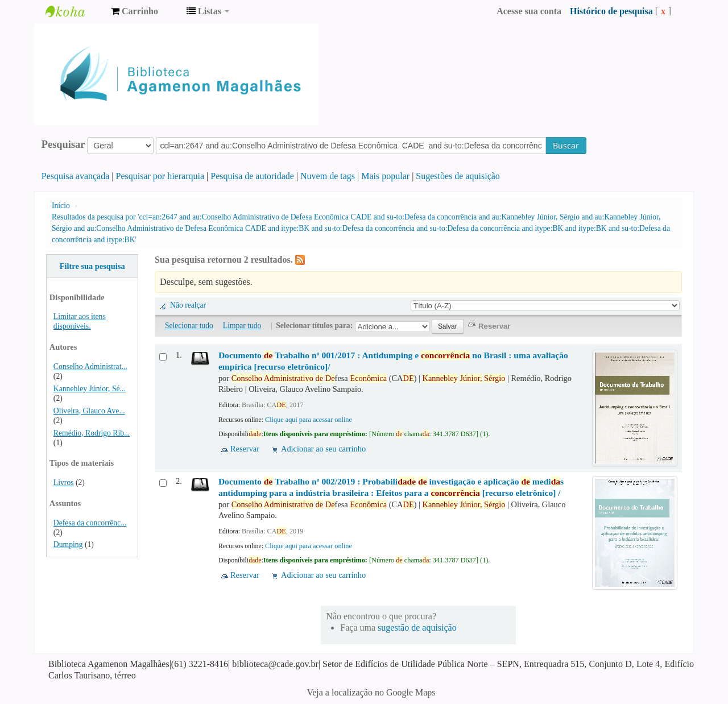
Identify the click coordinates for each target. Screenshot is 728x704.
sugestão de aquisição (417, 628)
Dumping (68, 544)
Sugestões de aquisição (458, 176)
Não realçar (188, 305)
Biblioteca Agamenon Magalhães (74, 11)
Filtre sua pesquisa (92, 266)
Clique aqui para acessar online (309, 420)
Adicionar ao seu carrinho (323, 449)
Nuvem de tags (328, 176)
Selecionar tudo (189, 326)
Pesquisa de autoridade (252, 176)
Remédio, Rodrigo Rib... (92, 433)
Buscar (566, 145)
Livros (64, 483)
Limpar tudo (242, 326)
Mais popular (385, 176)
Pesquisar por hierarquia (160, 176)
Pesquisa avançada (76, 176)
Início (61, 206)
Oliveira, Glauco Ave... (89, 411)
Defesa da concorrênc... (90, 523)
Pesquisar (63, 144)
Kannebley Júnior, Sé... (90, 389)
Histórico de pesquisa (611, 11)
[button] (135, 11)
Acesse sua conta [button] (529, 11)
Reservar (245, 449)
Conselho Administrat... (90, 367)
